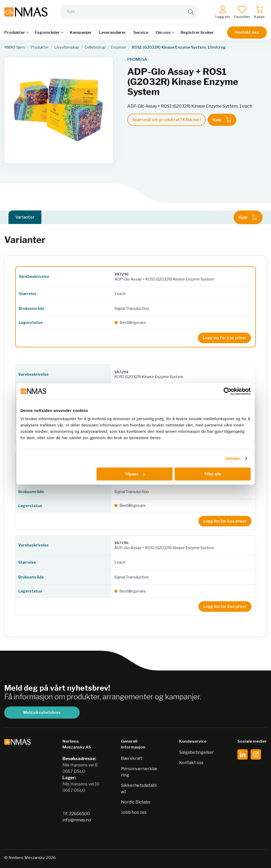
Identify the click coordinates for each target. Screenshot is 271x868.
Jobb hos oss (134, 812)
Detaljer (233, 458)
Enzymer (119, 47)
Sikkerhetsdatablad (139, 789)
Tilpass (135, 474)
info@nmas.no (77, 820)
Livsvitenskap (67, 47)
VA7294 (121, 372)
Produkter (40, 47)
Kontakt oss (247, 32)
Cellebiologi (95, 47)
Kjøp (222, 120)
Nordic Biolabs (136, 802)
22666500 (79, 814)
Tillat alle (213, 474)
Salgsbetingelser (197, 752)
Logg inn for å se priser (224, 338)
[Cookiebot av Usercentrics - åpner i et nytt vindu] (227, 391)
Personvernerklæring (139, 772)
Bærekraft (132, 758)
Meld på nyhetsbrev (42, 712)
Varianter (25, 217)
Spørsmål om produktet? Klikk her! (166, 120)
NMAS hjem (15, 47)
